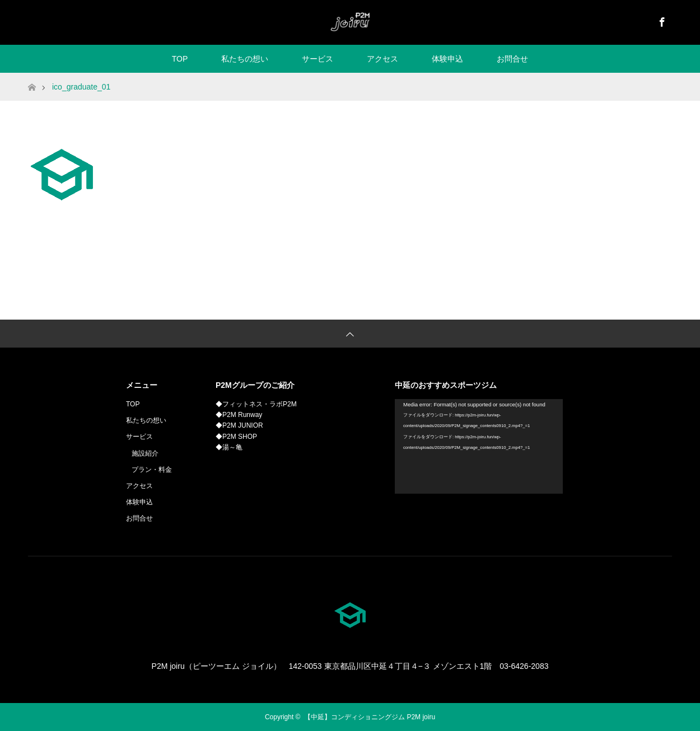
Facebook (661, 20)
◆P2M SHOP (236, 437)
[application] (479, 446)
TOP (180, 59)
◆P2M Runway (239, 415)
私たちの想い (245, 59)
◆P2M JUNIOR (239, 425)
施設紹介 (145, 453)
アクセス (382, 59)
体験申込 (447, 59)
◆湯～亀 (229, 447)
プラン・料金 (152, 470)
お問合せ (512, 59)
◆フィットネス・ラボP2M (256, 404)
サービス (318, 59)
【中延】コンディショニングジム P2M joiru (370, 717)
